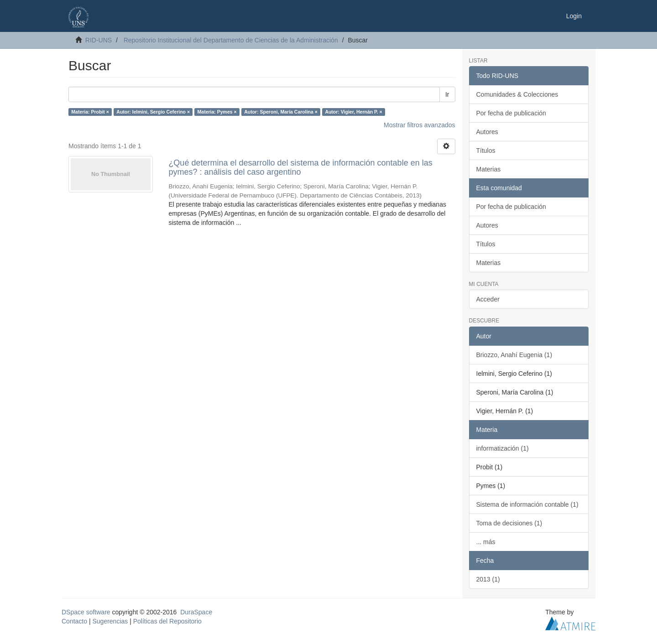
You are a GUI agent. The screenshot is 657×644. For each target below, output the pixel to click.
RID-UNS (99, 40)
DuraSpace (196, 612)
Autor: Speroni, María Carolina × (281, 112)
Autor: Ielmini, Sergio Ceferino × (153, 112)
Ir (447, 94)
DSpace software (86, 612)
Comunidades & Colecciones (517, 94)
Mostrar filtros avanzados (419, 125)
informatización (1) (503, 448)
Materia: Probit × (90, 112)
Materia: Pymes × (217, 112)
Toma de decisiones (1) (509, 523)
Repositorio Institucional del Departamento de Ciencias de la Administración (231, 40)
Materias (489, 169)
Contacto (74, 621)
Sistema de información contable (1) (527, 504)
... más (486, 542)
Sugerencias (110, 621)
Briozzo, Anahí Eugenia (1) (514, 355)
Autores (487, 132)
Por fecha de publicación (511, 113)
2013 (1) (488, 579)
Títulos (486, 151)
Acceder (488, 299)
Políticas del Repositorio (167, 621)
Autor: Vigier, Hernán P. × (353, 112)
